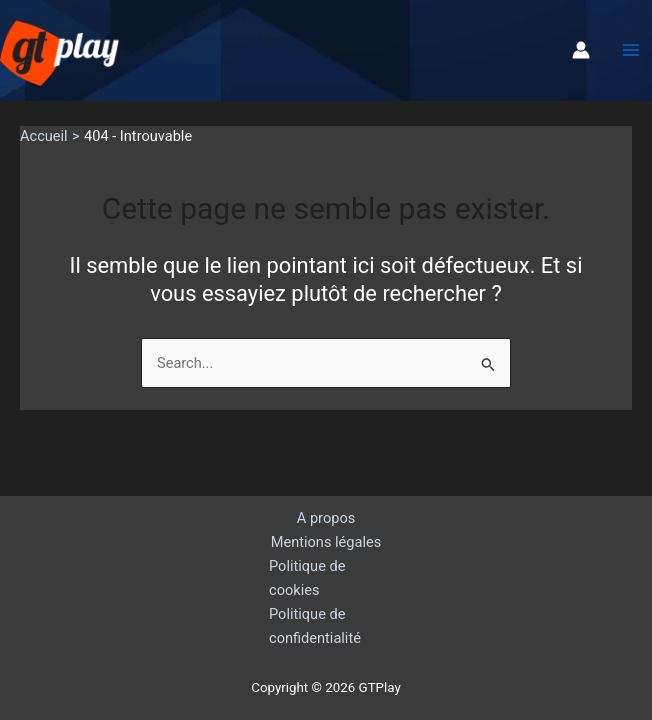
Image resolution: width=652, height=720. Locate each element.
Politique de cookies (307, 578)
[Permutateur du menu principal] (631, 50)
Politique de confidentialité (315, 626)
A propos (326, 518)
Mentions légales (326, 542)
